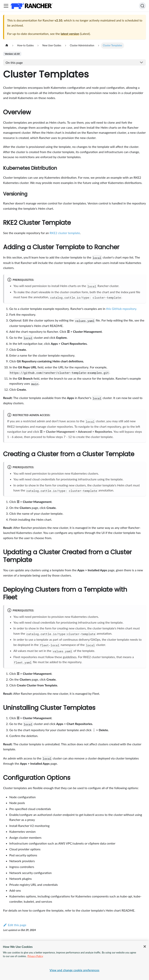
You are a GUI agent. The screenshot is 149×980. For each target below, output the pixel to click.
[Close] (145, 946)
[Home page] (7, 45)
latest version (70, 34)
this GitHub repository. (122, 309)
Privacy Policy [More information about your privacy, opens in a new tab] (35, 956)
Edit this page (15, 925)
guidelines (70, 657)
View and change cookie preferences (74, 970)
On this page (14, 62)
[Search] (142, 6)
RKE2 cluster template (65, 233)
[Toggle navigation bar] (6, 6)
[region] (74, 960)
